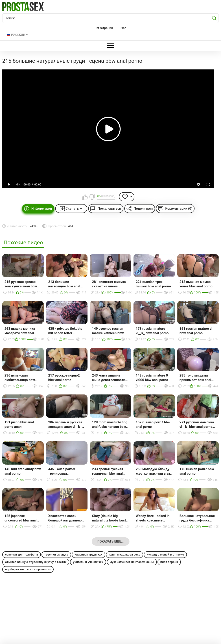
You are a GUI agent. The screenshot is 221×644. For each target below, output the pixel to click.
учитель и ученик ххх (88, 562)
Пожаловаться (109, 209)
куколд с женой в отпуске (165, 555)
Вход (123, 28)
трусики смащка (56, 555)
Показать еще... (110, 541)
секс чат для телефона (22, 555)
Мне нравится (85, 197)
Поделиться (143, 209)
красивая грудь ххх (89, 555)
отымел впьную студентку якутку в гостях (36, 562)
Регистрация (104, 28)
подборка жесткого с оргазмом (28, 569)
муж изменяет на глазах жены (132, 562)
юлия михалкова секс (125, 555)
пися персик (169, 562)
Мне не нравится (92, 197)
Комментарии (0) (179, 209)
